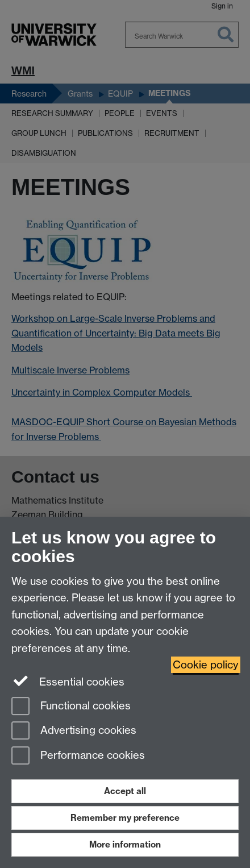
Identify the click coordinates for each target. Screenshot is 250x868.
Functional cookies (71, 707)
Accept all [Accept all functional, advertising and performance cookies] (125, 791)
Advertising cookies (74, 731)
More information (125, 844)
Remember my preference (125, 818)
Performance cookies (78, 756)
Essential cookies (68, 681)
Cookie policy (206, 665)
